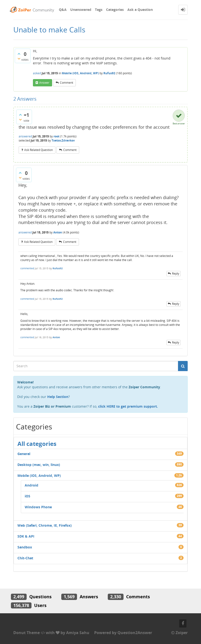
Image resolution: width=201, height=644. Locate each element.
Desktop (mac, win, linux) (39, 465)
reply (176, 273)
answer (44, 83)
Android (31, 485)
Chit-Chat (25, 558)
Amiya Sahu (78, 633)
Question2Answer (135, 633)
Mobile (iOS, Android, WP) (80, 73)
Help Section (58, 397)
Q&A (63, 10)
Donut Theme (27, 633)
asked (37, 73)
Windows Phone (38, 507)
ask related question (39, 150)
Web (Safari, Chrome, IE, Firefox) (45, 525)
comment (66, 83)
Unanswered (81, 10)
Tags (99, 10)
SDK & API (26, 536)
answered (25, 136)
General (24, 454)
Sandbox (25, 547)
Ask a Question (140, 10)
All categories (37, 444)
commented (27, 268)
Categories (115, 10)
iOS (27, 496)
